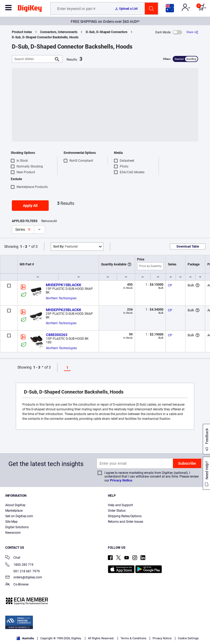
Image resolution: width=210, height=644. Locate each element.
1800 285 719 (19, 565)
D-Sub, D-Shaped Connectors (107, 32)
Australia (25, 638)
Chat (13, 558)
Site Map (11, 522)
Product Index (22, 32)
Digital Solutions (17, 527)
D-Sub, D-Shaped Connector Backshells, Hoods (45, 37)
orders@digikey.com (24, 578)
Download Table (188, 247)
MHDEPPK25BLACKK (64, 310)
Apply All (30, 206)
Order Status (117, 511)
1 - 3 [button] (24, 247)
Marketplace (14, 511)
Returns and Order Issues (126, 522)
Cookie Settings (188, 638)
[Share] (192, 32)
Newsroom (13, 533)
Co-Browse (17, 585)
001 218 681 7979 (22, 571)
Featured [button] (65, 247)
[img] (30, 9)
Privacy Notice (121, 480)
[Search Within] (33, 59)
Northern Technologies (61, 298)
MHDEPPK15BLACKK (64, 285)
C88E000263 (57, 335)
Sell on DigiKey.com (19, 516)
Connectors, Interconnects (59, 32)
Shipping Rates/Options (125, 516)
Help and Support (120, 505)
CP (170, 285)
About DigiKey (15, 505)
